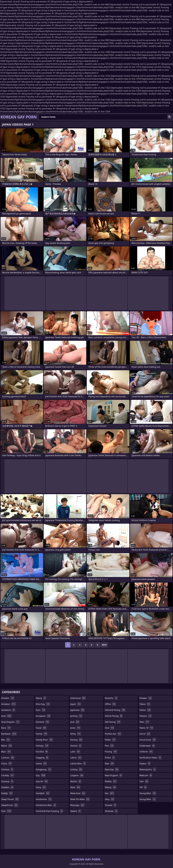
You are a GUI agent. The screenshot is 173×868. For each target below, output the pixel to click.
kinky (76, 734)
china (7, 764)
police (110, 758)
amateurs (8, 710)
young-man (148, 793)
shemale (111, 811)
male (75, 787)
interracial (78, 698)
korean (76, 746)
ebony (41, 698)
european (43, 716)
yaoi (144, 781)
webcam (146, 775)
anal (6, 716)
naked (76, 811)
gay (41, 775)
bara (6, 728)
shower (146, 698)
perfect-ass (113, 734)
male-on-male (80, 799)
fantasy (42, 746)
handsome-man (46, 805)
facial (41, 728)
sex (110, 793)
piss (109, 746)
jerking (76, 716)
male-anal (78, 793)
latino (76, 758)
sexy (110, 799)
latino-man (78, 764)
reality (111, 781)
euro (41, 710)
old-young (113, 722)
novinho (111, 698)
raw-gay (112, 769)
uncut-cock (148, 740)
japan (76, 704)
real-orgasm (114, 775)
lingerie (77, 775)
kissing (76, 740)
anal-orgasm (10, 722)
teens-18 (146, 728)
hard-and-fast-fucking (49, 811)
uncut (145, 734)
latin (75, 752)
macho (76, 781)
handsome (44, 799)
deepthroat (10, 805)
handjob (43, 793)
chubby (8, 775)
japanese (77, 710)
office (110, 704)
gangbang (44, 769)
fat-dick (42, 752)
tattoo (145, 710)
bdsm (7, 746)
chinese (7, 769)
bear (6, 752)
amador (8, 698)
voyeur (145, 764)
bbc (6, 740)
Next (104, 645)
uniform (146, 752)
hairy (41, 787)
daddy (7, 793)
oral (110, 728)
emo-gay (43, 704)
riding (111, 787)
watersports (148, 769)
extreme (43, 722)
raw (110, 764)
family (42, 734)
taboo (145, 704)
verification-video (150, 758)
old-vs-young (114, 716)
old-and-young (115, 710)
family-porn (44, 740)
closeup (7, 781)
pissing (111, 752)
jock (75, 722)
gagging (42, 758)
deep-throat (10, 799)
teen (144, 722)
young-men (148, 799)
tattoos (146, 716)
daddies (7, 787)
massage (77, 805)
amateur (9, 704)
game (41, 764)
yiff (143, 787)
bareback (9, 734)
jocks (75, 728)
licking (76, 769)
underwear (147, 746)
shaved (111, 805)
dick (6, 811)
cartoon (8, 758)
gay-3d (42, 781)
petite (110, 740)
